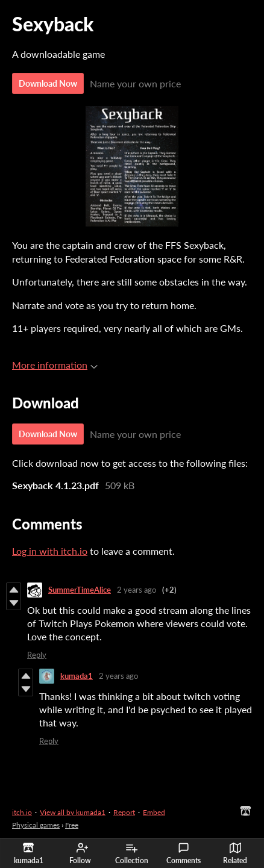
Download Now (48, 83)
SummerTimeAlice (80, 590)
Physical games (36, 825)
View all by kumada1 (73, 812)
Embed (154, 812)
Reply (37, 655)
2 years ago (137, 590)
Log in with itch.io (50, 551)
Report (124, 812)
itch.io (22, 812)
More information (55, 365)
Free (72, 825)
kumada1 (77, 676)
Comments (184, 854)
